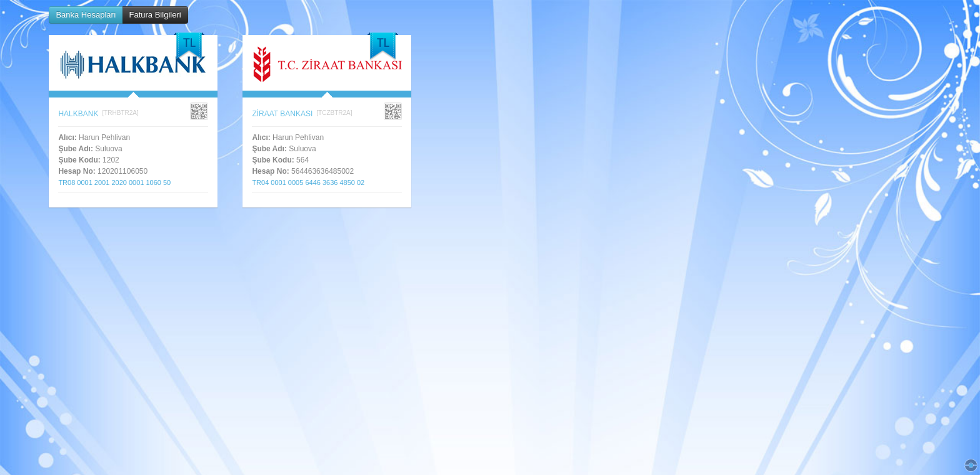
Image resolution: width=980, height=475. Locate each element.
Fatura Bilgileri (155, 15)
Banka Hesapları (86, 15)
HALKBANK (78, 114)
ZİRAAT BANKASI (282, 114)
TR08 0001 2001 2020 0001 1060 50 (118, 182)
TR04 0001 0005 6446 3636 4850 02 (312, 182)
